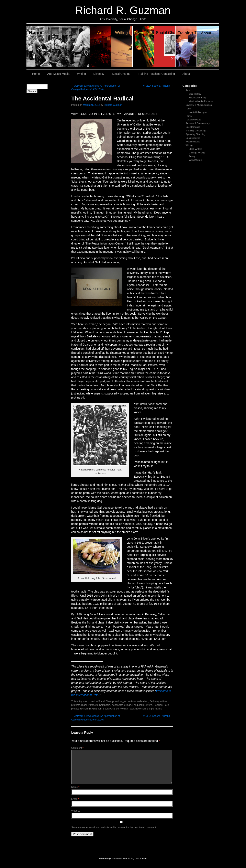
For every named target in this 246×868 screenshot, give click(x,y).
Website (76, 811)
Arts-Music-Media (58, 74)
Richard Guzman (113, 105)
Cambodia (105, 705)
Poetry (192, 156)
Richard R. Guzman (123, 10)
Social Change (165, 46)
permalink (156, 709)
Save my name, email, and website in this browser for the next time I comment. (114, 827)
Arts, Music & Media (101, 46)
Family (189, 116)
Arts (188, 90)
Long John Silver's (142, 705)
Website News (193, 142)
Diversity (143, 46)
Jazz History (195, 94)
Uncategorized (193, 138)
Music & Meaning (197, 98)
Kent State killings (121, 705)
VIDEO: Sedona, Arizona (158, 86)
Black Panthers (90, 705)
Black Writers (195, 149)
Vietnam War (127, 709)
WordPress (117, 858)
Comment (77, 748)
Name (75, 787)
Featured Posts (193, 120)
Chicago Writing (197, 153)
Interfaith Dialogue (198, 112)
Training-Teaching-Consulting (156, 74)
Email (75, 799)
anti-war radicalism (138, 701)
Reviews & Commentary (198, 123)
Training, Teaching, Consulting (186, 46)
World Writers (195, 160)
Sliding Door (134, 858)
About (208, 46)
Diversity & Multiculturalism (199, 105)
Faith (188, 109)
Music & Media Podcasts (201, 101)
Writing (122, 46)
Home (58, 46)
